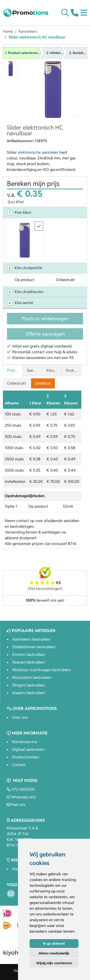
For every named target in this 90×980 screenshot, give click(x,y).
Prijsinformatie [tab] (15, 370)
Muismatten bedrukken (32, 678)
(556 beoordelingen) (45, 589)
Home (8, 31)
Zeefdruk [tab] (43, 383)
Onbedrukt (65, 280)
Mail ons (16, 805)
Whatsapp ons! (21, 797)
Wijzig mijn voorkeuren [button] (54, 963)
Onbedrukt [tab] (16, 383)
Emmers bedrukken (29, 655)
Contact (19, 765)
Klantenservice (25, 742)
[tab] (45, 212)
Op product (24, 280)
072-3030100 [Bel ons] (21, 789)
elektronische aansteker (38, 152)
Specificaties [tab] (34, 370)
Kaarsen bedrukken (29, 662)
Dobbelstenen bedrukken (34, 647)
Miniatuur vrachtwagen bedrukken (42, 670)
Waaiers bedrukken (29, 693)
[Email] (11, 894)
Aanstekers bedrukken (31, 639)
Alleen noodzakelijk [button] (54, 953)
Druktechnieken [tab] (74, 370)
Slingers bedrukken (29, 685)
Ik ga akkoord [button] (54, 943)
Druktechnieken (26, 757)
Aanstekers (28, 31)
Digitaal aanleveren (28, 749)
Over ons (20, 717)
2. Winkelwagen (59, 53)
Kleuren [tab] (53, 370)
